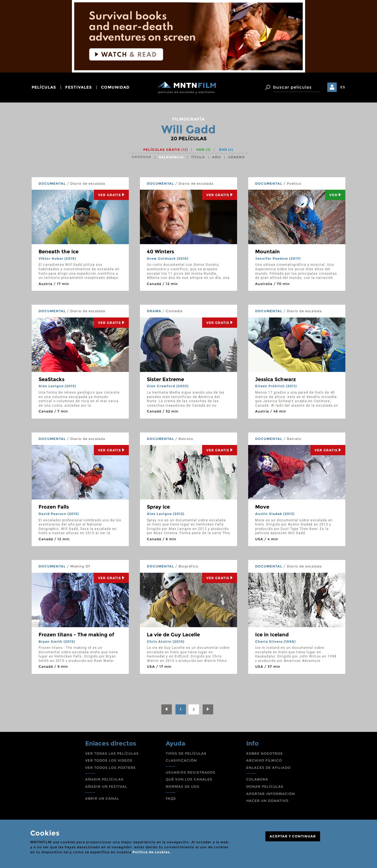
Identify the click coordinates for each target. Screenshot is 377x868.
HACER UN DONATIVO (267, 801)
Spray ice (158, 507)
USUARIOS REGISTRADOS (191, 772)
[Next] (208, 709)
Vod (335, 195)
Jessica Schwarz (276, 379)
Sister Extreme (165, 379)
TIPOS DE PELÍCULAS (186, 753)
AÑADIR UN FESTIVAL (106, 786)
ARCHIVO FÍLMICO (264, 760)
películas (44, 87)
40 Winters (160, 252)
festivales (79, 87)
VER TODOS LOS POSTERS (110, 768)
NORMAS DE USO (183, 786)
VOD (203, 150)
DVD (226, 150)
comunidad (115, 87)
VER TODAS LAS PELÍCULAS (112, 753)
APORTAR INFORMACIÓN (271, 794)
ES (343, 87)
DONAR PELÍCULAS (265, 786)
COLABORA (257, 779)
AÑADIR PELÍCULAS (104, 779)
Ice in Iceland (272, 635)
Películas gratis (166, 150)
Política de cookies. (152, 852)
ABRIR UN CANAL (102, 798)
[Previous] (167, 709)
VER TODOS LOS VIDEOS (109, 760)
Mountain (267, 252)
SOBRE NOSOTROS (265, 753)
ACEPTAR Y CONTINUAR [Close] (293, 836)
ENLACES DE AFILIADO (268, 768)
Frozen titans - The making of (76, 635)
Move (262, 507)
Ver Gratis (111, 195)
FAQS (171, 798)
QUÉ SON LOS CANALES (189, 779)
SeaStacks (51, 379)
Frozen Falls (54, 507)
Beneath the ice (59, 252)
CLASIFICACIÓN (181, 760)
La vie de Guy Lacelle (173, 635)
